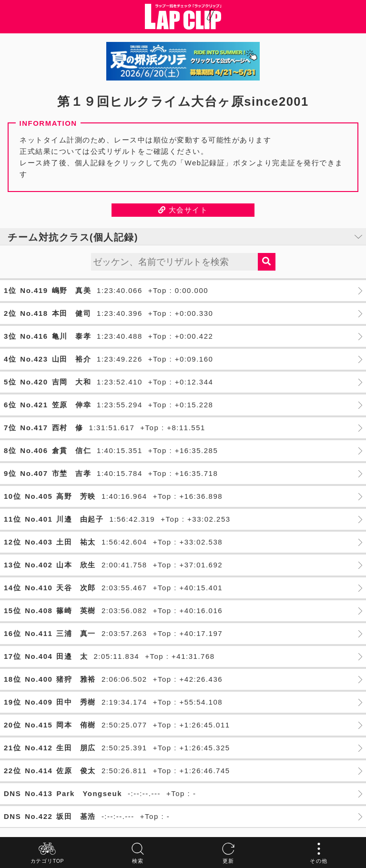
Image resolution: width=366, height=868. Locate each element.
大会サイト (183, 210)
